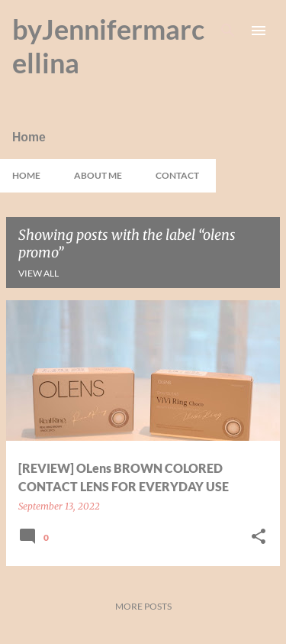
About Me (98, 175)
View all (39, 273)
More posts (143, 606)
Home (26, 175)
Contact (177, 175)
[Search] (228, 31)
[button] (259, 537)
